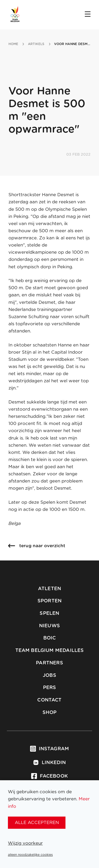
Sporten (49, 601)
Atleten (49, 589)
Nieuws (49, 626)
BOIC (50, 638)
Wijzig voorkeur (25, 843)
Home (13, 44)
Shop (50, 713)
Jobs (49, 676)
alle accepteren (37, 823)
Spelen (49, 613)
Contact (49, 700)
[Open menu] (88, 15)
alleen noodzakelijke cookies (30, 855)
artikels (36, 44)
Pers (50, 688)
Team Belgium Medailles (50, 651)
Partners (49, 663)
